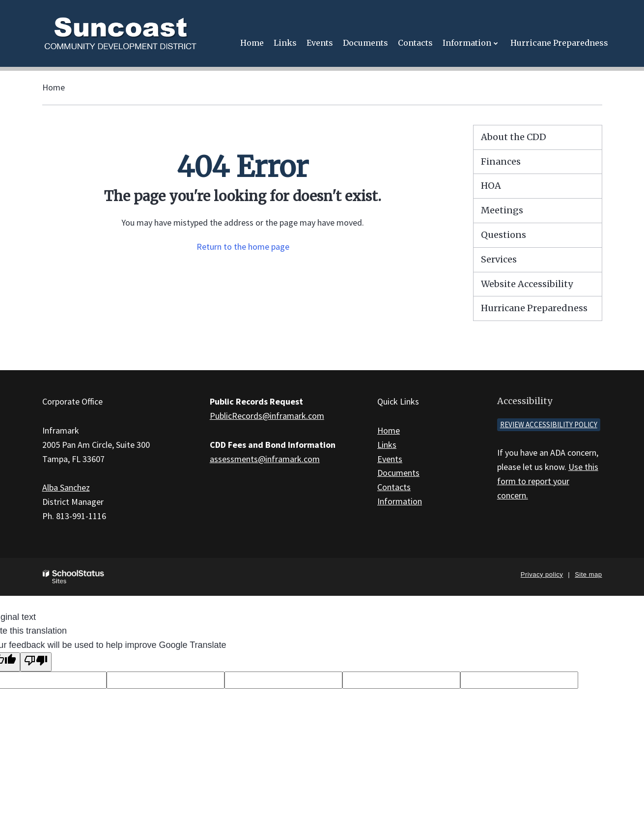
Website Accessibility (527, 284)
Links (387, 445)
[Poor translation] (36, 662)
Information (400, 501)
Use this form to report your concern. (548, 481)
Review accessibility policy (549, 424)
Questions (504, 235)
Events (390, 459)
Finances (501, 161)
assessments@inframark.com (265, 459)
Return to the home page (243, 247)
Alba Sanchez (66, 487)
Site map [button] (588, 574)
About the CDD (514, 137)
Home (54, 87)
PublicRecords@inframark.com (267, 416)
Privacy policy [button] (542, 574)
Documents (398, 473)
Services (499, 259)
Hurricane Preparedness (534, 308)
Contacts (394, 487)
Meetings (502, 210)
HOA (491, 186)
